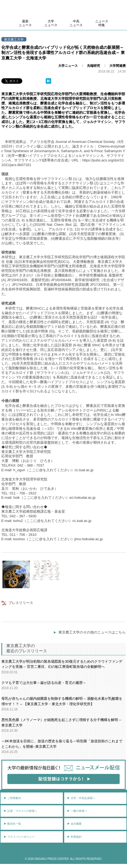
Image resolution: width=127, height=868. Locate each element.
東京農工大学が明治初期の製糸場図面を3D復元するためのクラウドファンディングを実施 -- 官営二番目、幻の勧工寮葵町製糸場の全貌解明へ (62, 664)
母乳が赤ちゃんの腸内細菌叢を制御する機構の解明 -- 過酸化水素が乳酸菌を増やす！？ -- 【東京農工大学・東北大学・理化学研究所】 (62, 701)
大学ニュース (51, 23)
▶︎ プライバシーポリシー (19, 837)
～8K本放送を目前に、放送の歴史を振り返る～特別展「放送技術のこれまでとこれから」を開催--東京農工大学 (62, 744)
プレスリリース (21, 603)
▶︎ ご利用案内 (12, 798)
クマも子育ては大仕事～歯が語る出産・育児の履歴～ (44, 683)
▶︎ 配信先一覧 (12, 824)
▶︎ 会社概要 (74, 824)
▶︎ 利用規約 (74, 837)
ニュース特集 (102, 23)
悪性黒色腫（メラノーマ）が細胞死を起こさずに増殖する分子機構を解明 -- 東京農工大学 (61, 723)
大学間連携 (117, 66)
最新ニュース (25, 23)
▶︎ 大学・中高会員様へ (81, 798)
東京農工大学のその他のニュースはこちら (92, 632)
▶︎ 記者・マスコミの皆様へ (21, 811)
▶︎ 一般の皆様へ (77, 811)
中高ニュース (76, 23)
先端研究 (94, 66)
